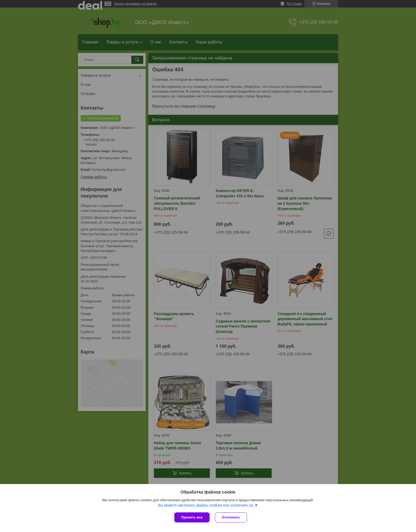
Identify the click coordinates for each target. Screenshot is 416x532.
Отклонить (231, 517)
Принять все (192, 517)
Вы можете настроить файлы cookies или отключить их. (206, 505)
